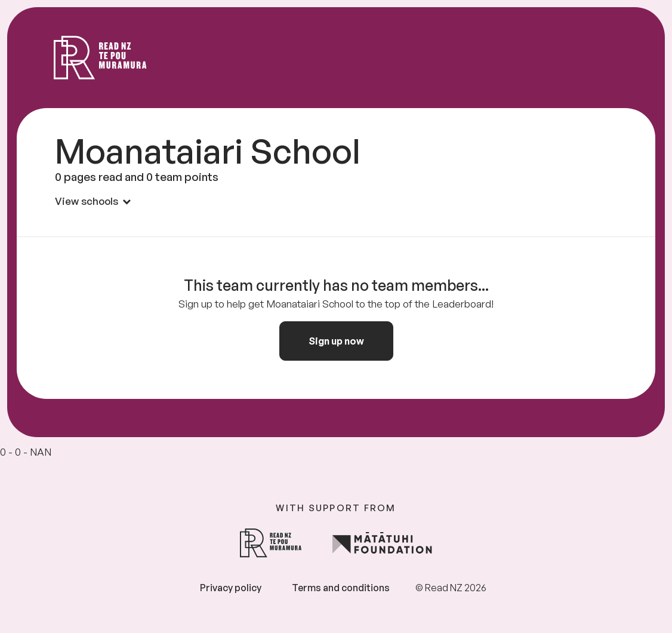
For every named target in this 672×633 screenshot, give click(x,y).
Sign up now (336, 341)
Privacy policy (231, 588)
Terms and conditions (341, 588)
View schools (93, 201)
